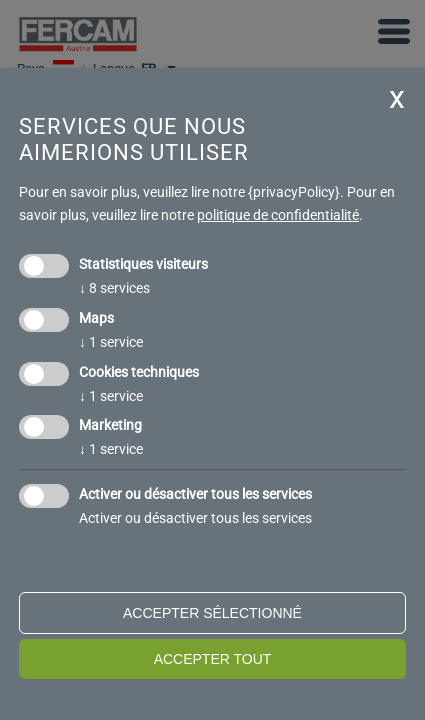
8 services (114, 288)
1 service (111, 342)
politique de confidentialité (278, 215)
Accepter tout (213, 659)
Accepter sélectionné (212, 613)
